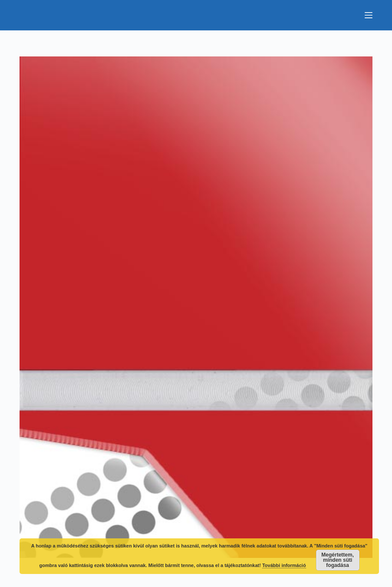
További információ (284, 565)
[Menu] (369, 15)
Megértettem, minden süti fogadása (338, 560)
